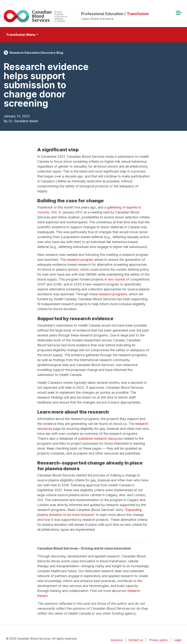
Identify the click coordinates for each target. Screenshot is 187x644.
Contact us (136, 640)
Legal (178, 640)
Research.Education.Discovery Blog (36, 53)
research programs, (113, 294)
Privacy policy (158, 640)
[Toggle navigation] (179, 13)
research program (80, 260)
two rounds (117, 279)
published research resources (100, 439)
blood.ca (117, 640)
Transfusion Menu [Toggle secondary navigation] (21, 35)
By (6, 121)
